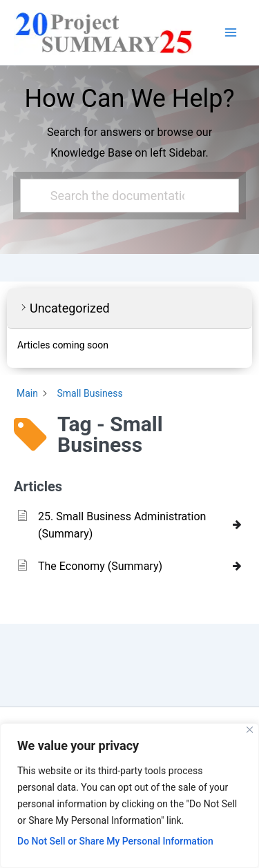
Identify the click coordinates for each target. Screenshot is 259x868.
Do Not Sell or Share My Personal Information (115, 841)
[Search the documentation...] (124, 196)
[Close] (250, 730)
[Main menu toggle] (231, 32)
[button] (129, 309)
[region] (129, 796)
